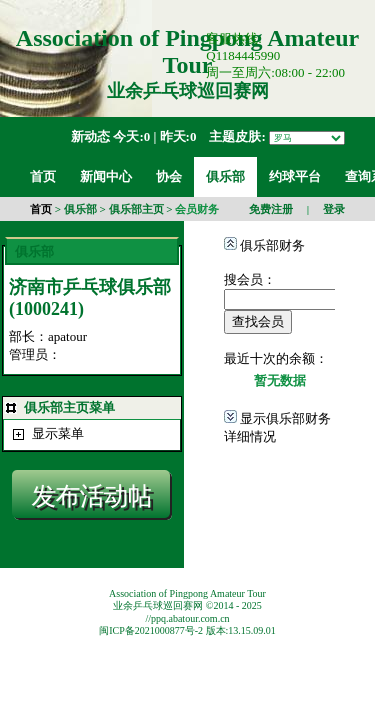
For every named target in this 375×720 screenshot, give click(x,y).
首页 (41, 209)
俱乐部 (80, 209)
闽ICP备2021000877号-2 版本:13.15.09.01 (187, 630)
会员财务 (197, 209)
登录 (334, 209)
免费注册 (271, 209)
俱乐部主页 (136, 209)
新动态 (90, 136)
